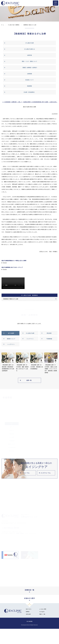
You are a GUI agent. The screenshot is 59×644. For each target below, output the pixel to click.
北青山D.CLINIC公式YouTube (9, 555)
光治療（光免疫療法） (29, 92)
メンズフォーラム (46, 473)
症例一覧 (29, 380)
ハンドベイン (30, 339)
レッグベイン (11, 344)
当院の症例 (28, 614)
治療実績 (29, 74)
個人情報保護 (29, 621)
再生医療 (49, 333)
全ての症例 (11, 333)
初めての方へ (29, 609)
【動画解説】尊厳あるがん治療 (10, 299)
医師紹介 (28, 612)
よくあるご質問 (43, 609)
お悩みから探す (29, 598)
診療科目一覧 (29, 590)
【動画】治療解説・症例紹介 (29, 68)
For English (42, 612)
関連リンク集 (42, 614)
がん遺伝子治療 (29, 43)
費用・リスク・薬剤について (29, 61)
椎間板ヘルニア (11, 339)
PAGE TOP (29, 605)
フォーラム (26, 473)
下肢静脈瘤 (49, 339)
